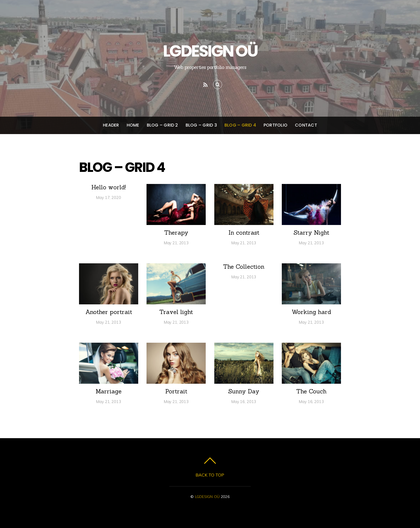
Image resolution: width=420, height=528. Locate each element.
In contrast (244, 232)
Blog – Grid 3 (201, 125)
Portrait (176, 391)
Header (111, 125)
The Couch (311, 391)
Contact (306, 125)
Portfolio (275, 125)
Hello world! (109, 187)
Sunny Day (244, 391)
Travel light (176, 312)
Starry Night (311, 232)
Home (133, 125)
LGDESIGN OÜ (207, 496)
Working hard (311, 312)
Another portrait (109, 312)
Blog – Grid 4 (240, 125)
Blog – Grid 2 (162, 125)
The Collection (244, 267)
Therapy (176, 232)
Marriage (109, 391)
